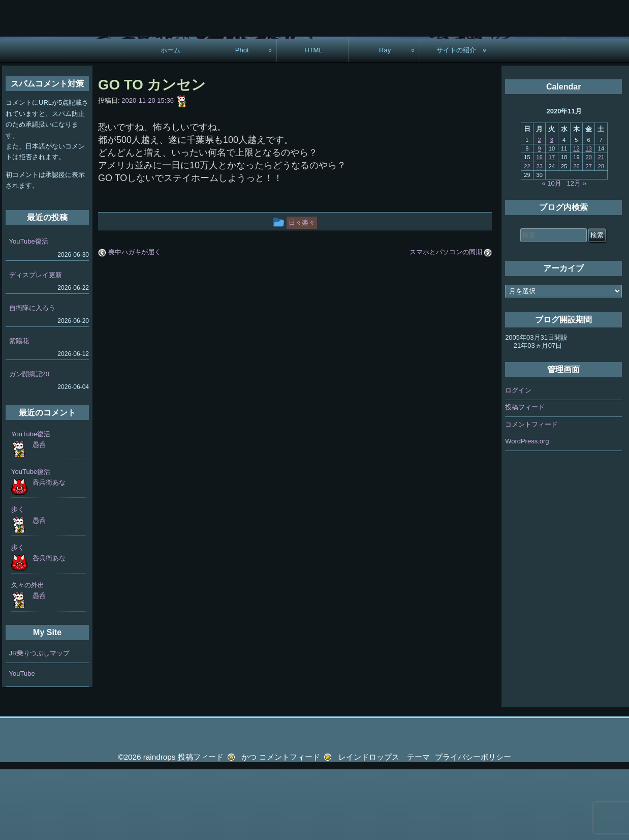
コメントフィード (531, 495)
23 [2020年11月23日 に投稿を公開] (540, 237)
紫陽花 (19, 412)
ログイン (518, 461)
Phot (242, 121)
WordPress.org (527, 512)
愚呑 (39, 515)
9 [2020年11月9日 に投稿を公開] (540, 219)
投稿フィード (525, 478)
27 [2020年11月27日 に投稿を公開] (589, 237)
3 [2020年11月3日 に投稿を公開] (552, 211)
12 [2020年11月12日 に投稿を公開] (576, 219)
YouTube (22, 744)
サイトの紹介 (456, 121)
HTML (313, 121)
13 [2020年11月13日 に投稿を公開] (589, 219)
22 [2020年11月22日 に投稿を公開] (527, 237)
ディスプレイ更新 (36, 346)
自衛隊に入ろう (32, 379)
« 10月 (551, 254)
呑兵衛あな (49, 553)
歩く (18, 580)
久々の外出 (28, 656)
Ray (385, 121)
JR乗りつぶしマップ (40, 724)
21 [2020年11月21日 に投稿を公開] (601, 228)
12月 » (577, 254)
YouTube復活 (29, 312)
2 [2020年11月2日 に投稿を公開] (540, 211)
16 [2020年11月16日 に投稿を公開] (540, 228)
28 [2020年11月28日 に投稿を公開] (601, 237)
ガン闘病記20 (29, 445)
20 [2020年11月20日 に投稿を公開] (589, 228)
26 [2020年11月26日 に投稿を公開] (576, 237)
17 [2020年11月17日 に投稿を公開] (552, 228)
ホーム (170, 121)
